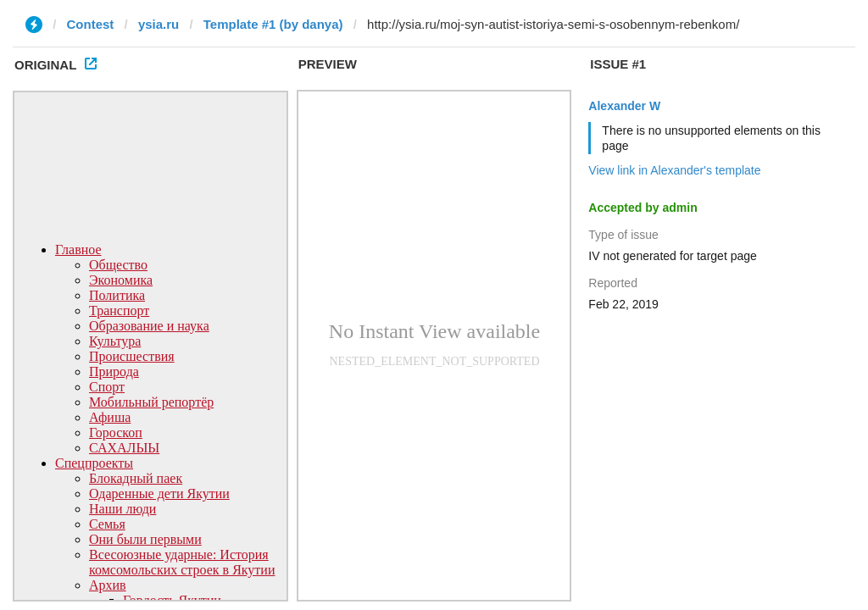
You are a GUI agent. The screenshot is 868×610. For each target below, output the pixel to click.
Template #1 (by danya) (273, 24)
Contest (91, 24)
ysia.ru (159, 24)
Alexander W (624, 106)
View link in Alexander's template (674, 170)
